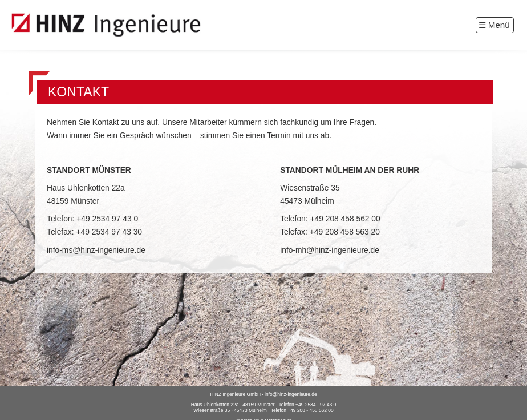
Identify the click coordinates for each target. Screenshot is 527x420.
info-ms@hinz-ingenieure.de (96, 250)
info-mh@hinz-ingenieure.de (330, 250)
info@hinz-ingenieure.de (291, 394)
